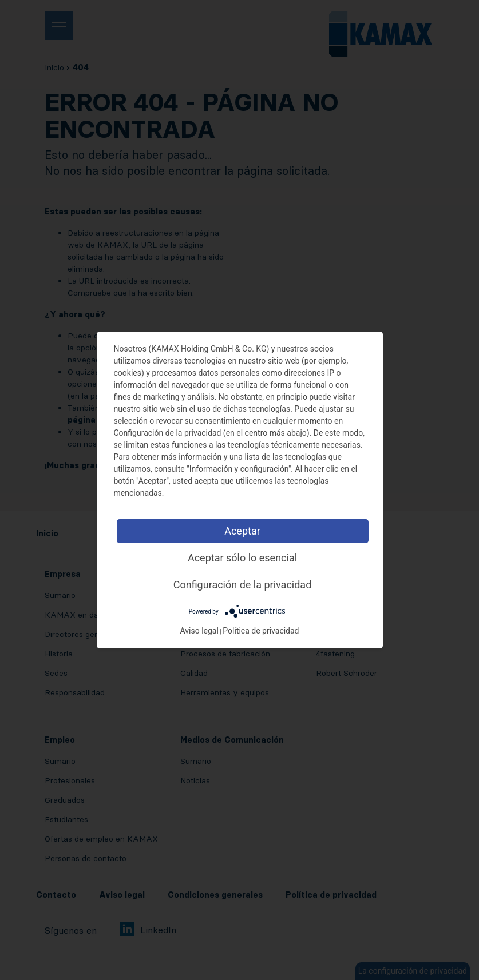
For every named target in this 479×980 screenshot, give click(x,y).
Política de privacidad (261, 631)
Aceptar (242, 531)
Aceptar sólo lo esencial (242, 558)
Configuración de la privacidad (243, 585)
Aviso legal (199, 631)
